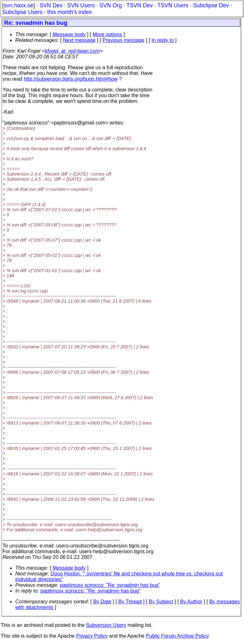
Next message (79, 40)
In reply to (163, 40)
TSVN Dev (140, 5)
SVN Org (111, 5)
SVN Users (81, 5)
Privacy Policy (92, 636)
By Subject (161, 602)
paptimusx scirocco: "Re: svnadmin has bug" (110, 585)
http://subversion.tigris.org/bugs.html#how (71, 79)
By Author (191, 602)
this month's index (70, 12)
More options (108, 34)
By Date (102, 602)
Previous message (124, 40)
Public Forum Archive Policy (177, 636)
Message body (69, 34)
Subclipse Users (22, 12)
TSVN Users (173, 5)
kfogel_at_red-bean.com (72, 51)
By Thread (130, 602)
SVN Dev (51, 5)
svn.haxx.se (19, 5)
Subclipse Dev (211, 5)
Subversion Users (106, 625)
